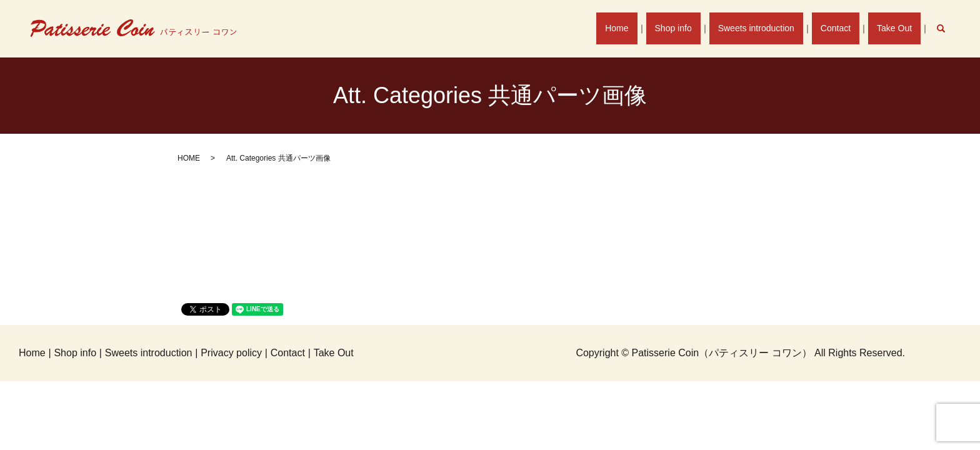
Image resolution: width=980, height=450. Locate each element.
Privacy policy (231, 353)
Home (640, 28)
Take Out (897, 28)
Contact (843, 28)
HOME (189, 158)
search (947, 28)
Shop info (692, 28)
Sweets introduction (769, 28)
